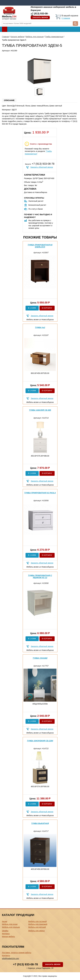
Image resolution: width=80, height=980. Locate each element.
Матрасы (6, 934)
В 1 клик (32, 308)
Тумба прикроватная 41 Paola (40, 493)
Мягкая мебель (8, 936)
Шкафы (5, 931)
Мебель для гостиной (37, 921)
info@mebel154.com (10, 959)
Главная (5, 37)
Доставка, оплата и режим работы (17, 953)
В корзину (47, 308)
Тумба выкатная (40, 823)
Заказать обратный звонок (42, 167)
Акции (5, 921)
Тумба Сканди (40, 658)
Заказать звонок (40, 18)
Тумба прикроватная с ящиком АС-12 (40, 576)
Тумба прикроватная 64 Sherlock (40, 246)
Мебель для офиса (36, 931)
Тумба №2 (40, 327)
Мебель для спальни (35, 37)
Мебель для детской (37, 927)
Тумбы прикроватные (54, 37)
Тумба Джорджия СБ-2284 (40, 741)
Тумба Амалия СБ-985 (40, 410)
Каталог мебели (17, 37)
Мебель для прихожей (38, 924)
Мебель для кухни (10, 924)
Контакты (6, 955)
